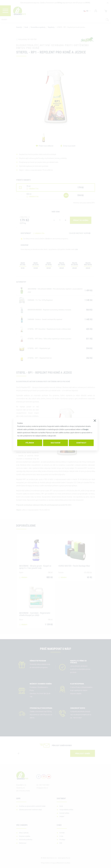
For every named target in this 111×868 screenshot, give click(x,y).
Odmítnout (81, 443)
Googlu (86, 429)
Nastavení (55, 443)
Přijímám (30, 443)
